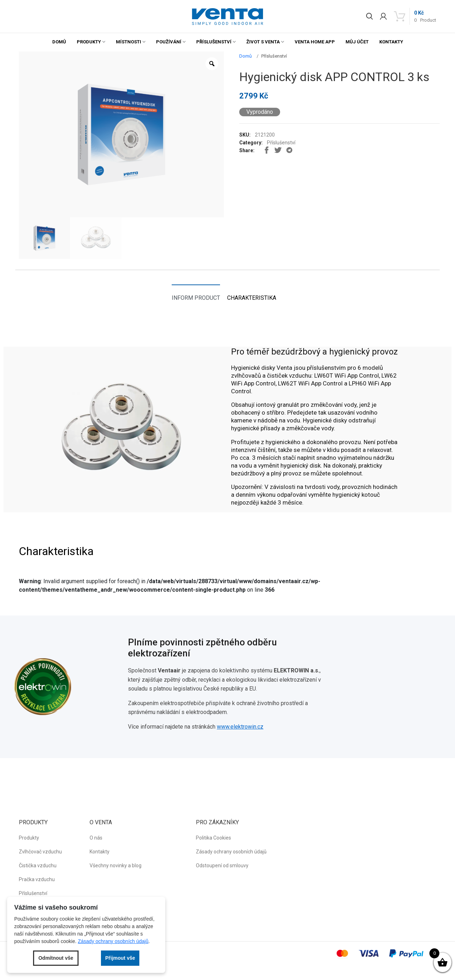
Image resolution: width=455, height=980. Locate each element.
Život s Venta (263, 42)
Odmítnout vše (56, 958)
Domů (59, 42)
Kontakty (391, 42)
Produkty (89, 42)
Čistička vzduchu (38, 866)
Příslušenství (214, 42)
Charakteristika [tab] (252, 298)
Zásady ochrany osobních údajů (231, 852)
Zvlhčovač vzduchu (40, 852)
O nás (96, 838)
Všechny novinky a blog (116, 866)
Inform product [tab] (196, 298)
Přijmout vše (120, 958)
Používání (169, 42)
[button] (227, 17)
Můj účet (357, 42)
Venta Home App (315, 42)
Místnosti (129, 42)
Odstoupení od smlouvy (222, 866)
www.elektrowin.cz (240, 727)
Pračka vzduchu (37, 879)
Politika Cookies (213, 838)
